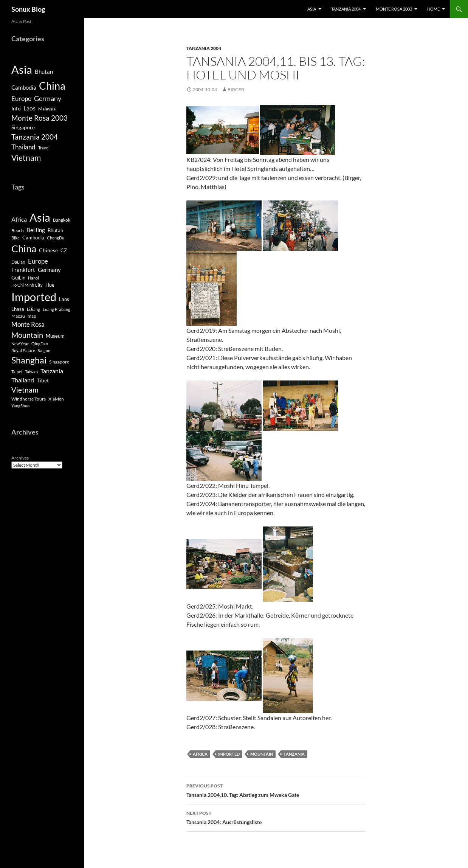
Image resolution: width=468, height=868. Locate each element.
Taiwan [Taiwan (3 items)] (31, 372)
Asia (312, 9)
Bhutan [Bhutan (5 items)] (44, 71)
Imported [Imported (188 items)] (34, 297)
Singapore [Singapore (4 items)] (23, 127)
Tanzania (294, 754)
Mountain (262, 754)
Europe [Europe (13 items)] (38, 261)
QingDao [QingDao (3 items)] (40, 344)
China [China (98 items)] (24, 248)
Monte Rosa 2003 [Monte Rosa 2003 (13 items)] (40, 118)
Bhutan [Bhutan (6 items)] (55, 230)
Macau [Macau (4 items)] (18, 316)
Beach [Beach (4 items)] (18, 231)
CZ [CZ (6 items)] (64, 250)
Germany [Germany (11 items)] (48, 98)
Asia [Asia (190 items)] (22, 69)
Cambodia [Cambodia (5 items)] (24, 87)
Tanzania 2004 (346, 9)
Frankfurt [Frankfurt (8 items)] (23, 270)
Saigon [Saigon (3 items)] (44, 350)
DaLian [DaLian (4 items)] (18, 262)
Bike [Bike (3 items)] (15, 238)
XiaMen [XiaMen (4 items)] (56, 399)
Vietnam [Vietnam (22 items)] (25, 390)
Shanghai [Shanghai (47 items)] (29, 360)
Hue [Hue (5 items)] (50, 285)
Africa (200, 754)
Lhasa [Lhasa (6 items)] (18, 309)
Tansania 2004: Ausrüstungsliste (276, 817)
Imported (229, 754)
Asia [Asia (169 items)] (40, 217)
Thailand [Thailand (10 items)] (23, 380)
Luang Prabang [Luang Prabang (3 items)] (57, 309)
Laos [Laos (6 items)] (29, 108)
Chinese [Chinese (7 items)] (48, 250)
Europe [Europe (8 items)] (21, 99)
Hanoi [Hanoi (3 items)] (33, 278)
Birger (236, 89)
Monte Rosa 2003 (394, 9)
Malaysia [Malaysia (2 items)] (47, 109)
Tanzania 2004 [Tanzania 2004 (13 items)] (35, 137)
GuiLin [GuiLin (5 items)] (18, 278)
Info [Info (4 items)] (16, 108)
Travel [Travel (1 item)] (44, 148)
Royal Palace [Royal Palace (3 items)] (23, 350)
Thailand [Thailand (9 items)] (23, 147)
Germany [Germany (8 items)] (49, 270)
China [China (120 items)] (52, 86)
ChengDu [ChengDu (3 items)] (56, 238)
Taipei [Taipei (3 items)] (17, 372)
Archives (20, 458)
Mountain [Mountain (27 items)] (27, 335)
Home (433, 9)
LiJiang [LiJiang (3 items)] (33, 309)
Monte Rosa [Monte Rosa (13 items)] (28, 324)
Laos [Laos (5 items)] (64, 299)
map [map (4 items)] (32, 316)
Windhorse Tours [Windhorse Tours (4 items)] (29, 399)
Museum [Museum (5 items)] (55, 336)
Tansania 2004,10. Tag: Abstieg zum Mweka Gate (276, 790)
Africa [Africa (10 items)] (19, 219)
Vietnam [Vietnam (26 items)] (26, 158)
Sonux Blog (28, 9)
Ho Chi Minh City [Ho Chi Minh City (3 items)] (27, 285)
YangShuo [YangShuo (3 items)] (20, 406)
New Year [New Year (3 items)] (20, 344)
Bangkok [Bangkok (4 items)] (62, 220)
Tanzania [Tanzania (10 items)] (52, 371)
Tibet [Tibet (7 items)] (43, 380)
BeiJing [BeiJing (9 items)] (36, 230)
